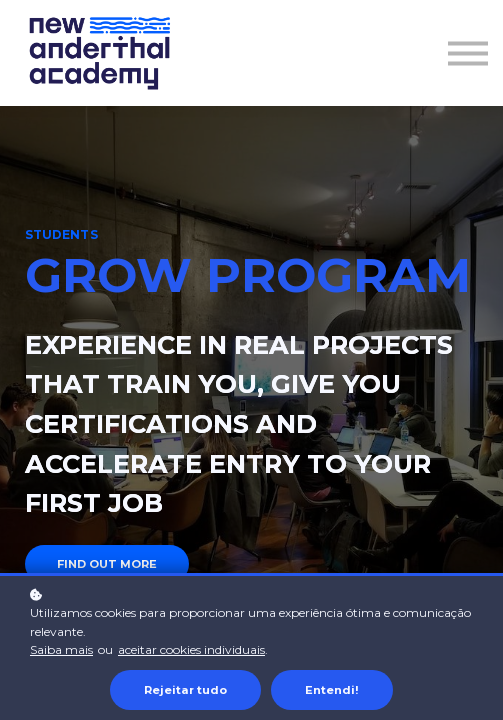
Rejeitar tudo (185, 690)
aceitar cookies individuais (191, 649)
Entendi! (332, 690)
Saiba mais (61, 649)
